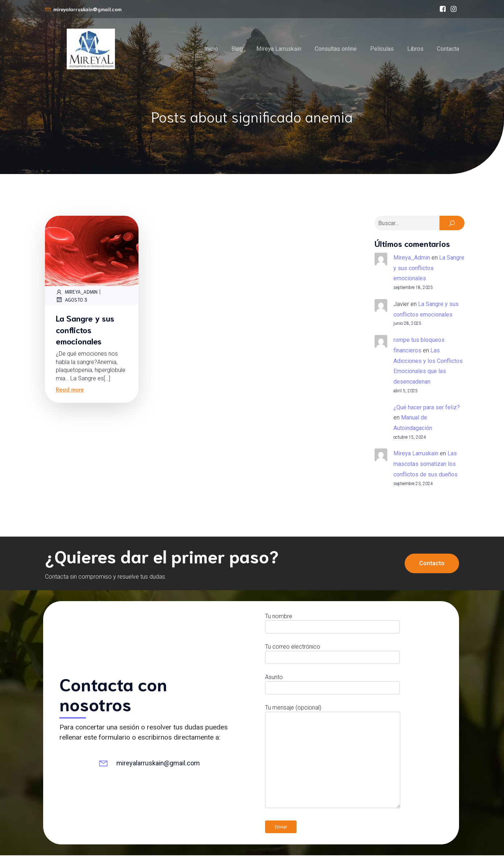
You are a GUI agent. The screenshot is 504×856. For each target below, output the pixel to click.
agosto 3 (72, 300)
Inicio (211, 49)
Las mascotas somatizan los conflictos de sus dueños (425, 465)
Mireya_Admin (77, 293)
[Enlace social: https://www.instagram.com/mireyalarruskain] (454, 9)
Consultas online (336, 49)
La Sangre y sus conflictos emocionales (429, 269)
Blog (237, 49)
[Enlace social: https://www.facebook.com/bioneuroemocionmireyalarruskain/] (443, 9)
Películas (382, 49)
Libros (415, 49)
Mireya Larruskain (279, 49)
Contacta (448, 49)
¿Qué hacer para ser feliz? (427, 408)
